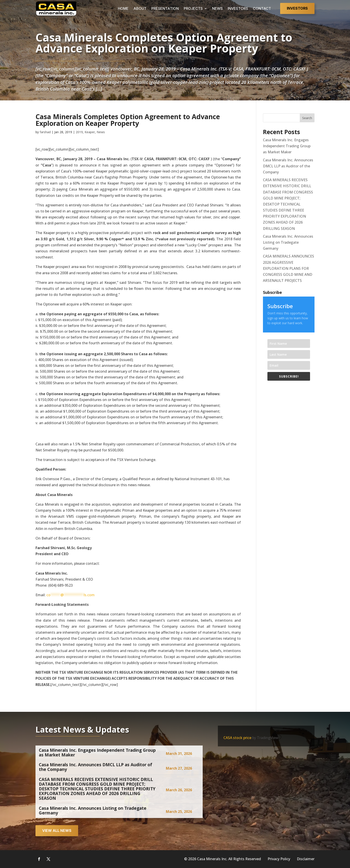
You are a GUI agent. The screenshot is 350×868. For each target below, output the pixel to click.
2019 (79, 132)
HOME (123, 8)
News (101, 132)
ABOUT (140, 8)
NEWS (217, 8)
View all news (57, 831)
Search (307, 118)
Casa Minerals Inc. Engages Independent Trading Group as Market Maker (287, 146)
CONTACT (262, 8)
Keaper (90, 132)
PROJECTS (193, 8)
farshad (45, 132)
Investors (297, 8)
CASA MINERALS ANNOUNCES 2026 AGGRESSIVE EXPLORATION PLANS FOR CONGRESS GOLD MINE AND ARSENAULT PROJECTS (289, 268)
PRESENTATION (165, 8)
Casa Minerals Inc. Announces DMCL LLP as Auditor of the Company (288, 166)
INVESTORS (238, 8)
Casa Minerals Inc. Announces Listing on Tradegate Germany (288, 242)
